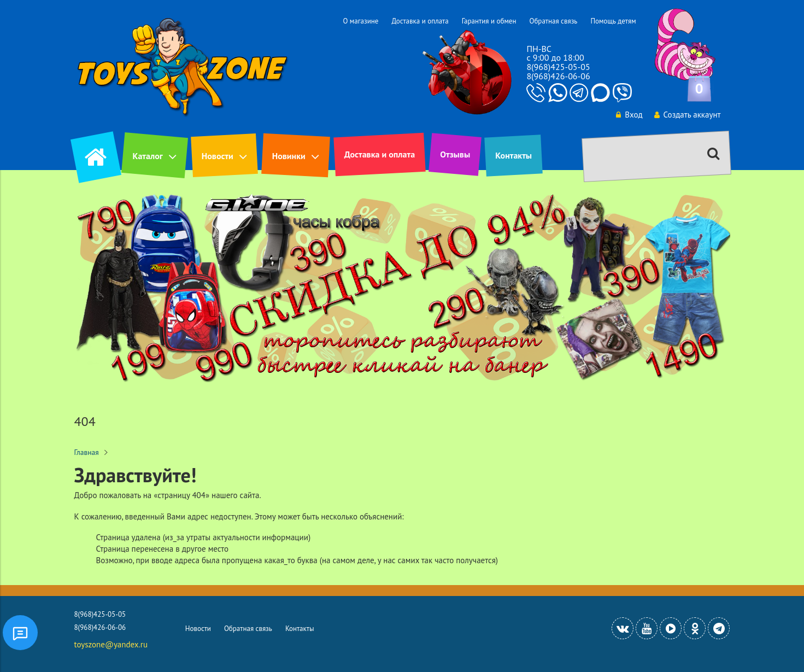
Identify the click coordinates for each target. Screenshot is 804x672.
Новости (218, 156)
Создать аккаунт (688, 115)
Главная (87, 452)
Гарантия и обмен (489, 21)
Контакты (513, 155)
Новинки (289, 156)
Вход (629, 115)
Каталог (148, 156)
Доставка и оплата (420, 21)
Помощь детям (613, 21)
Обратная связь (553, 21)
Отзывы (455, 154)
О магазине (360, 21)
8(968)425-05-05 (558, 67)
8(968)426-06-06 (558, 76)
